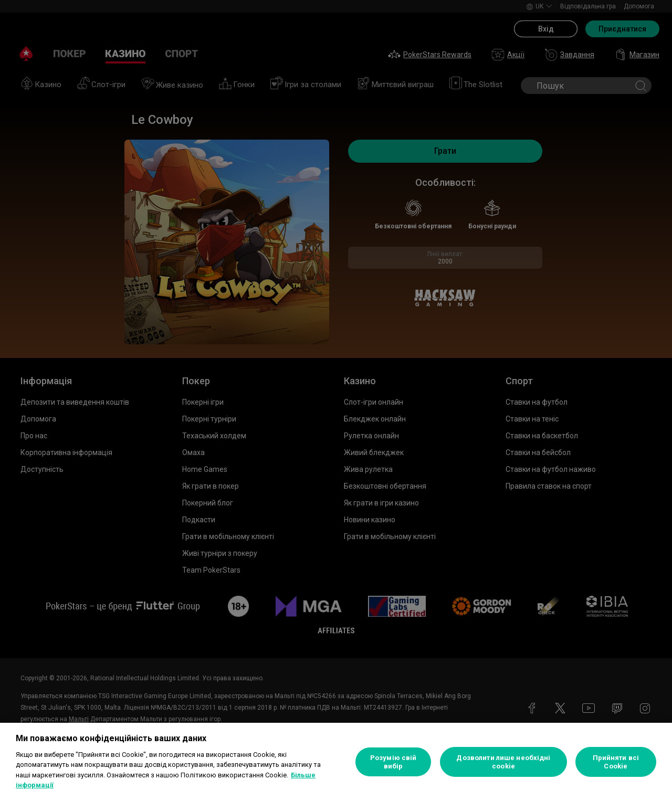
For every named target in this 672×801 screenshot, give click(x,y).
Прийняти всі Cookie (616, 762)
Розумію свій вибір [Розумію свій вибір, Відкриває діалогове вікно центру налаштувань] (393, 762)
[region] (336, 762)
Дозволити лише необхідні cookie (503, 762)
